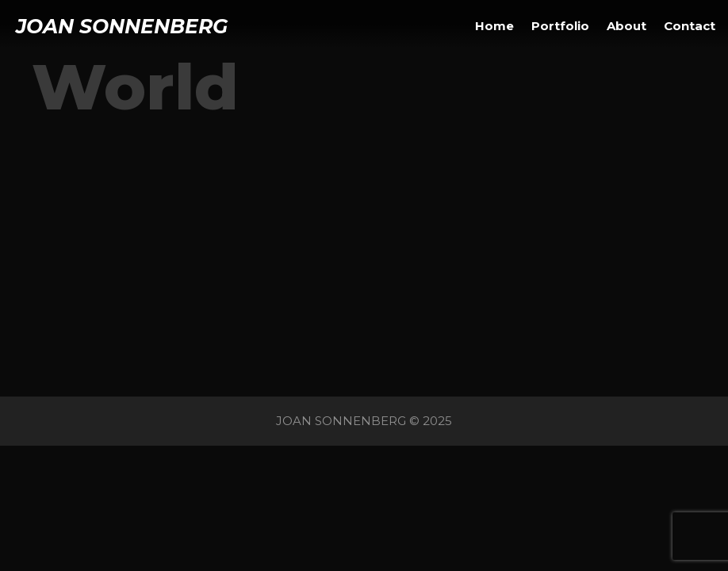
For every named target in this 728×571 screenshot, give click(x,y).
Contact (690, 26)
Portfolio (560, 26)
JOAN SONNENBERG (122, 26)
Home (494, 26)
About (626, 26)
